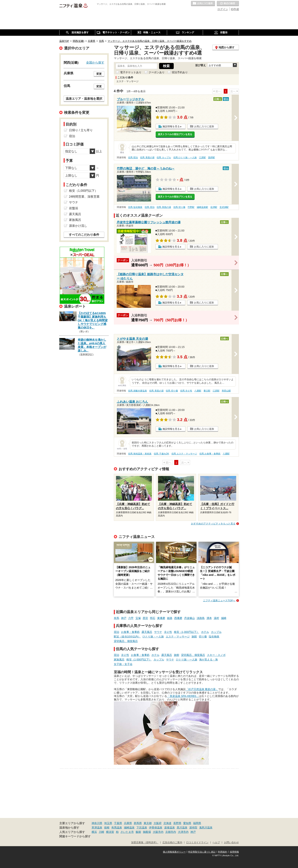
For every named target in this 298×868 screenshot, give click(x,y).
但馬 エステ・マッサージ (184, 454)
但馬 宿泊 (133, 158)
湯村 (216, 618)
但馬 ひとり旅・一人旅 (185, 158)
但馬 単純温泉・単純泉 (140, 454)
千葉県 (118, 823)
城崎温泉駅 (202, 207)
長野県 (177, 823)
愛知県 (187, 823)
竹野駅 (191, 207)
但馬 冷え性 (186, 391)
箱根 (107, 827)
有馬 (117, 618)
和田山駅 (226, 391)
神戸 (124, 618)
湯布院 (193, 827)
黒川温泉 (182, 827)
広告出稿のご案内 (172, 843)
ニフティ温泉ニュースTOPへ (219, 600)
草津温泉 (97, 827)
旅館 (194, 636)
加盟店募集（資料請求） (145, 843)
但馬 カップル (164, 158)
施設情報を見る (171, 126)
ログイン (223, 9)
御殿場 (147, 832)
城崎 (224, 618)
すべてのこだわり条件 (84, 235)
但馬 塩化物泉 (135, 207)
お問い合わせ (231, 843)
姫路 (170, 618)
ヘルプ (216, 843)
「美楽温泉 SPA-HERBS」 (183, 696)
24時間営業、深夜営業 (84, 197)
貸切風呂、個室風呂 (126, 641)
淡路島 (201, 618)
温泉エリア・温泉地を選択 (84, 99)
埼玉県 (108, 823)
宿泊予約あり (180, 72)
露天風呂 (147, 632)
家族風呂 (119, 660)
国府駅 (212, 158)
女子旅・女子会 (123, 664)
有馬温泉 (117, 827)
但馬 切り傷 (179, 207)
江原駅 (202, 158)
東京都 (148, 823)
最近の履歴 (228, 4)
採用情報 (234, 852)
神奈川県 (97, 823)
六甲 (131, 618)
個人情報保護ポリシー (174, 852)
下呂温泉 (142, 827)
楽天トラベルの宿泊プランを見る (175, 134)
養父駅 (207, 391)
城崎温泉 (129, 827)
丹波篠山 (189, 618)
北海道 (167, 823)
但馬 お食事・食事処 (210, 454)
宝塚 (138, 618)
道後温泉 (170, 827)
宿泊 (117, 632)
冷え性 (168, 632)
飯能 (138, 832)
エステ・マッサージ (178, 636)
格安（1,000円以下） (187, 632)
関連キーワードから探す (75, 836)
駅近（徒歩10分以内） (127, 636)
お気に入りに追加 (204, 126)
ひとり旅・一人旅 (153, 636)
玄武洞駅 (224, 207)
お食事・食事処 (130, 632)
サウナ (158, 632)
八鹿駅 (198, 391)
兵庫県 (128, 823)
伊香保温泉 (156, 827)
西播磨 (178, 618)
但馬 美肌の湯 (147, 158)
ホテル (205, 632)
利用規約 (223, 852)
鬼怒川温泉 (206, 827)
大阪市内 (158, 832)
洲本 (209, 618)
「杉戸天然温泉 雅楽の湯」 (202, 689)
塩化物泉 (214, 636)
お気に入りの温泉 (203, 4)
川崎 (101, 832)
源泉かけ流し (78, 226)
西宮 (145, 618)
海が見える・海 (208, 660)
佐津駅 (214, 207)
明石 (153, 618)
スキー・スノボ (216, 655)
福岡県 (197, 823)
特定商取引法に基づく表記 (202, 852)
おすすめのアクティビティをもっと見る (213, 524)
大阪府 (158, 823)
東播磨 (161, 618)
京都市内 (171, 832)
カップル (216, 632)
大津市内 (183, 832)
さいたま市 (127, 832)
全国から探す (95, 62)
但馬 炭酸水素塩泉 (138, 391)
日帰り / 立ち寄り (81, 130)
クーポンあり (157, 72)
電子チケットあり (131, 72)
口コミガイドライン (197, 843)
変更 (99, 74)
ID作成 (235, 9)
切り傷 (203, 636)
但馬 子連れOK (161, 454)
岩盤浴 (74, 208)
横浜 (94, 832)
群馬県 (138, 823)
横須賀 (110, 832)
